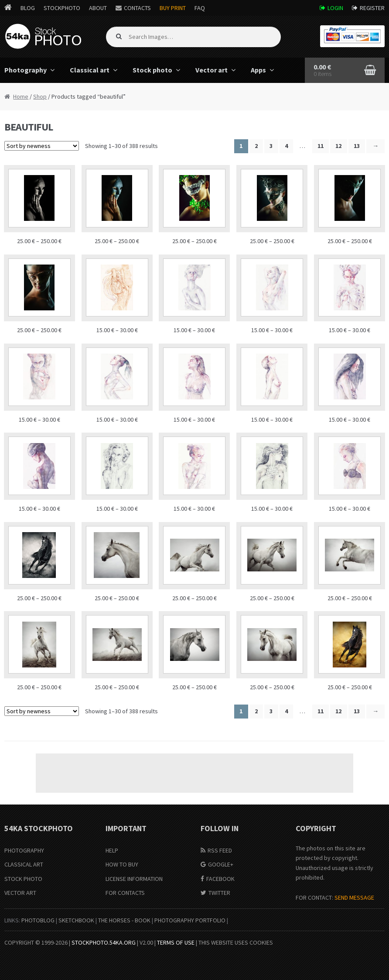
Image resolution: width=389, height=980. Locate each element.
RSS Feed (220, 850)
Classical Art (24, 864)
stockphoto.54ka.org (104, 942)
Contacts (137, 8)
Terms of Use (176, 942)
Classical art (90, 70)
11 (321, 146)
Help (112, 850)
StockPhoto (62, 8)
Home (21, 96)
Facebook (220, 879)
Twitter (219, 893)
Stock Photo (23, 879)
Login (335, 8)
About (98, 8)
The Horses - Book (124, 920)
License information (134, 879)
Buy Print (173, 8)
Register (372, 8)
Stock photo (152, 70)
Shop (40, 96)
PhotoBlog (38, 920)
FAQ (200, 8)
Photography (24, 850)
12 (338, 146)
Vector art (212, 70)
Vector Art (20, 893)
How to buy (122, 864)
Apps (258, 70)
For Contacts (125, 893)
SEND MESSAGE (354, 897)
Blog (28, 8)
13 (357, 146)
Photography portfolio (190, 920)
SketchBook (76, 920)
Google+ (221, 864)
